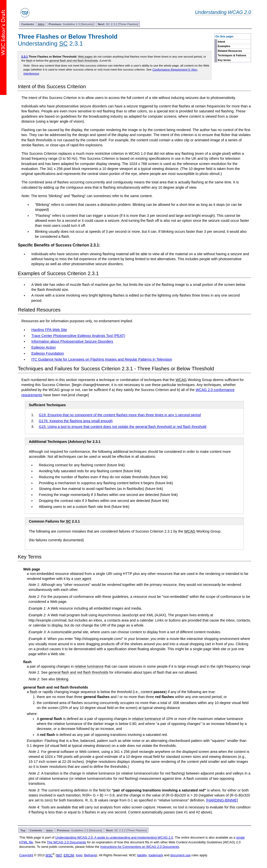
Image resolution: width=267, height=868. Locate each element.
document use (180, 855)
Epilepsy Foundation (48, 353)
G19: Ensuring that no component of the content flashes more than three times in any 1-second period (120, 415)
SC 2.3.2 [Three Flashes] (118, 24)
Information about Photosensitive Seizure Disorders (72, 341)
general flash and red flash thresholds (74, 60)
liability (142, 855)
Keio (79, 855)
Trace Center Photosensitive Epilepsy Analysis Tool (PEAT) (78, 336)
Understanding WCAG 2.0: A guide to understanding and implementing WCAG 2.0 (114, 837)
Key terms (224, 60)
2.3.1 (24, 56)
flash (29, 60)
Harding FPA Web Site (49, 330)
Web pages (85, 56)
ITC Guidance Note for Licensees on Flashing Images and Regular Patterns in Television (102, 359)
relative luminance (89, 666)
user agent (83, 579)
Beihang (90, 855)
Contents (28, 24)
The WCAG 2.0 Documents (67, 842)
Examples (224, 46)
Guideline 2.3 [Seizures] (71, 24)
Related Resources (230, 51)
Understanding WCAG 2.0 (223, 12)
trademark (156, 855)
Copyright (26, 855)
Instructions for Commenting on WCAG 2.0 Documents (140, 847)
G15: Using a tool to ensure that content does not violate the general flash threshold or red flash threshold (123, 427)
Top (23, 830)
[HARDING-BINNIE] (222, 800)
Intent (221, 42)
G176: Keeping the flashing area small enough (76, 421)
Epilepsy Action (44, 347)
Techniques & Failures (232, 55)
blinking (62, 679)
